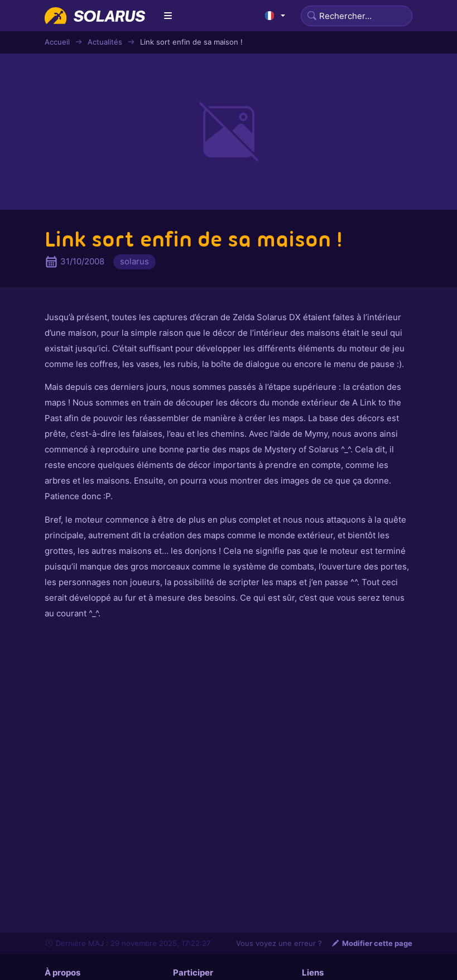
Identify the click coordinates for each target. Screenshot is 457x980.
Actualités (105, 42)
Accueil (57, 42)
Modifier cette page (372, 943)
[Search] (357, 16)
